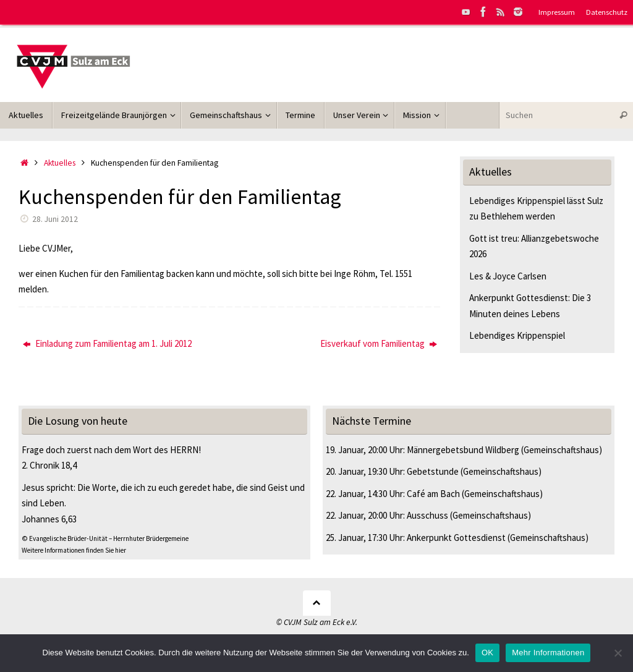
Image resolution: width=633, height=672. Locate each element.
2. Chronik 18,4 (49, 465)
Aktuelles (60, 163)
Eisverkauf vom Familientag (379, 343)
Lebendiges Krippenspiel (517, 335)
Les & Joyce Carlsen (508, 276)
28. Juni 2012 (55, 219)
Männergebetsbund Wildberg (463, 450)
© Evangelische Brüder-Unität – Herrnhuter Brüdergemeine (105, 538)
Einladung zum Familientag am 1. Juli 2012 (107, 343)
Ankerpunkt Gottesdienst (456, 538)
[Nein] (618, 653)
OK (487, 653)
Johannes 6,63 (49, 519)
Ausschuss (427, 515)
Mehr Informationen (548, 653)
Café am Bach (433, 494)
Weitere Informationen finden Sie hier (74, 550)
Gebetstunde (433, 471)
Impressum (557, 12)
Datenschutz (607, 12)
